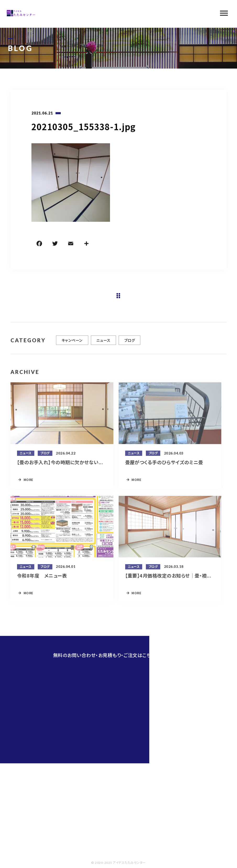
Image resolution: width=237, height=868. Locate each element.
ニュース (103, 343)
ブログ (129, 343)
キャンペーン (72, 343)
